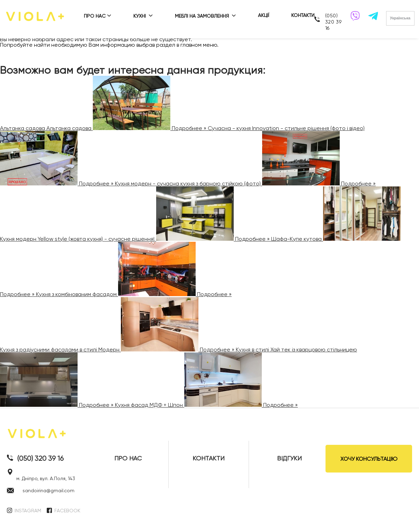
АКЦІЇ (264, 15)
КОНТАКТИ (303, 15)
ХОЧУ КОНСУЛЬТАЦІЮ (369, 459)
